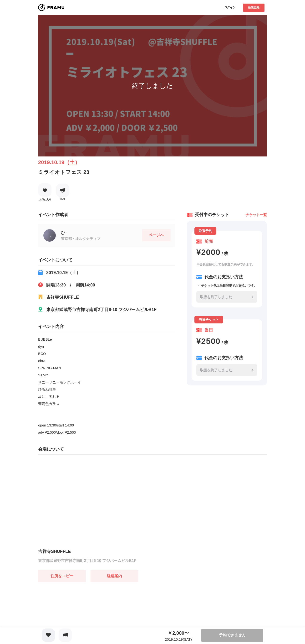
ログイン (230, 7)
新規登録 (254, 7)
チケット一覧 (256, 215)
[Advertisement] (74, 612)
